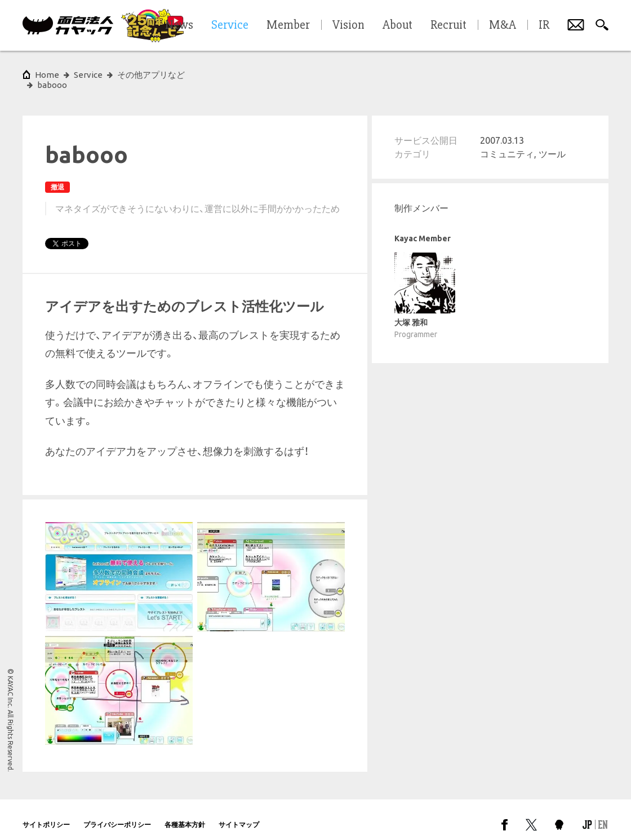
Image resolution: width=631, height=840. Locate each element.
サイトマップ (239, 814)
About (397, 25)
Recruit (448, 25)
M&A (503, 25)
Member (288, 25)
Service (88, 75)
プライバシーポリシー (117, 814)
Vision (348, 25)
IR (544, 25)
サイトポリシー (46, 814)
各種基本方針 (185, 814)
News (179, 25)
